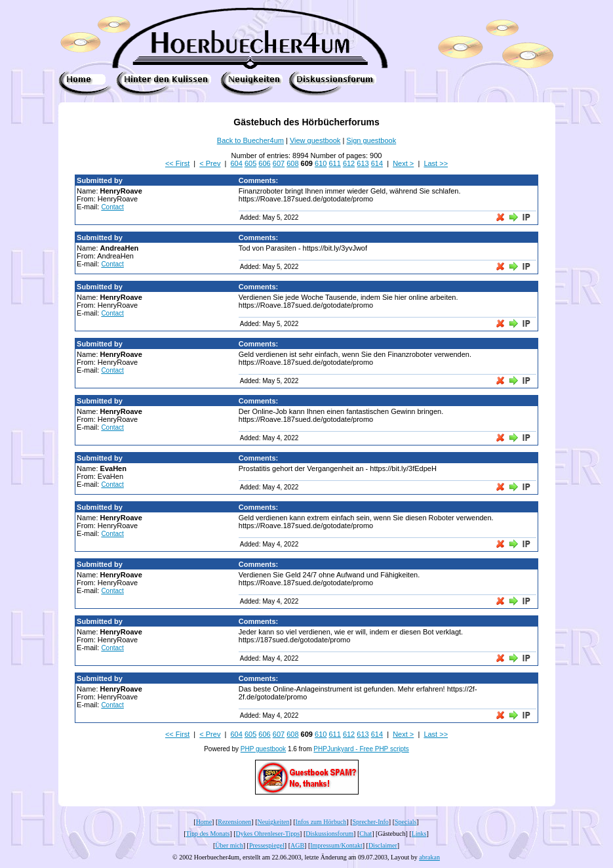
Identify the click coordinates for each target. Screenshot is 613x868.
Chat (366, 834)
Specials (405, 822)
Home (204, 822)
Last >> (436, 163)
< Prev (210, 163)
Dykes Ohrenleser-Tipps (268, 834)
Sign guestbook (371, 140)
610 (321, 163)
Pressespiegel (267, 845)
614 (377, 163)
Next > (403, 163)
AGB (297, 845)
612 (349, 163)
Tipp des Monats (208, 834)
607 (279, 163)
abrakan (429, 857)
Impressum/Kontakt (336, 845)
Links (419, 834)
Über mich (229, 845)
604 (237, 163)
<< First (177, 163)
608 (292, 163)
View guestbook (315, 140)
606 (264, 163)
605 (250, 163)
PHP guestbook (263, 749)
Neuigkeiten (274, 822)
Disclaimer (383, 845)
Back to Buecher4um (250, 140)
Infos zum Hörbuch (321, 822)
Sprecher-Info (371, 822)
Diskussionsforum (329, 834)
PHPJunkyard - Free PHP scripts (361, 749)
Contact (112, 207)
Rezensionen (234, 822)
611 (334, 163)
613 (363, 163)
